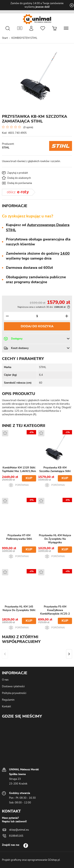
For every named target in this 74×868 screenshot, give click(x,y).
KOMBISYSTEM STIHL (24, 38)
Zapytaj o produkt (18, 173)
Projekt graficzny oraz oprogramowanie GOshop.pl (31, 860)
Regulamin (8, 700)
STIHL (6, 148)
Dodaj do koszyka (37, 326)
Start (5, 38)
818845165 (16, 836)
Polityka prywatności (14, 693)
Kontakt (7, 707)
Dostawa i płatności (13, 686)
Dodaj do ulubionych (19, 178)
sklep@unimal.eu (19, 830)
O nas (5, 680)
